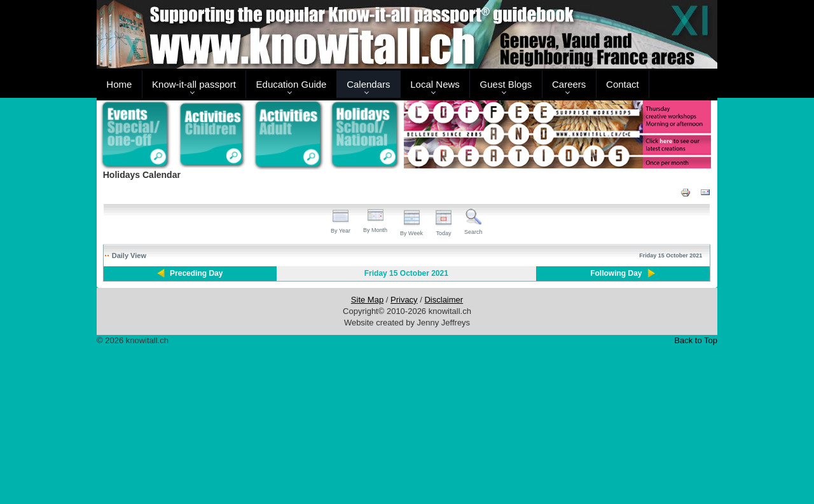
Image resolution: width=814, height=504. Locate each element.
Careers (569, 84)
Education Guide (292, 84)
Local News (435, 84)
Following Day (616, 273)
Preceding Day (196, 273)
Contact (623, 84)
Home (119, 84)
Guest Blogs (506, 84)
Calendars (368, 84)
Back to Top (696, 340)
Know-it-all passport (194, 84)
